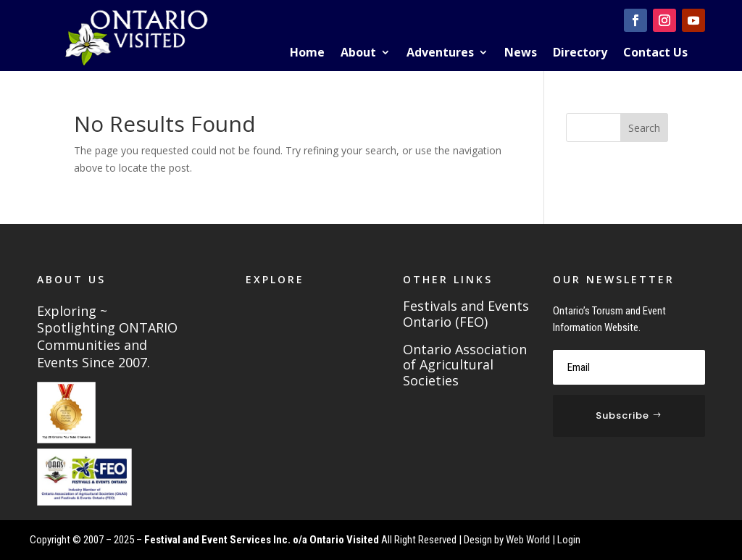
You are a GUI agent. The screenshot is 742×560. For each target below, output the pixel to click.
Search (644, 128)
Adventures (440, 54)
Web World (528, 540)
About (358, 54)
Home (307, 54)
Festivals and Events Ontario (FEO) (466, 314)
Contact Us (655, 54)
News (521, 54)
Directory (580, 54)
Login (569, 540)
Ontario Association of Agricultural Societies (465, 365)
